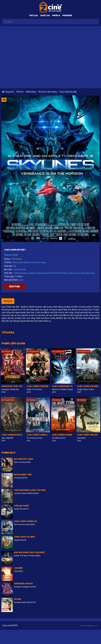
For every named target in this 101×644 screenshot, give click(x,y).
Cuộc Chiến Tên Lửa (87, 435)
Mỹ (15, 266)
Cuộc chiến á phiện (62, 435)
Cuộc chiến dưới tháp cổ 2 (64, 387)
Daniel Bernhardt (50, 273)
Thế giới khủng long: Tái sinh (30, 490)
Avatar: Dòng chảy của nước (29, 553)
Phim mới (67, 16)
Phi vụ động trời (23, 475)
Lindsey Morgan (20, 273)
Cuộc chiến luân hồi (38, 387)
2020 (21, 280)
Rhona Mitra (62, 273)
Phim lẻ (56, 16)
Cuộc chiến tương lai (38, 435)
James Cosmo (74, 273)
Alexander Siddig (88, 273)
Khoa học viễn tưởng (37, 262)
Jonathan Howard (35, 273)
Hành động (24, 262)
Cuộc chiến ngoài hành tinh (13, 435)
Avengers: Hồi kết (24, 584)
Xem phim (14, 287)
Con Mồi (18, 568)
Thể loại (33, 16)
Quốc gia (45, 16)
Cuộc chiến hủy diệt (68, 92)
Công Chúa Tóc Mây (25, 537)
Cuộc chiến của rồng (88, 387)
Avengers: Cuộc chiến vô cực (13, 387)
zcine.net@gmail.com (89, 626)
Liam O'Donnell (19, 269)
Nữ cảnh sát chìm (23, 459)
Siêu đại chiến (21, 506)
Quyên (17, 599)
